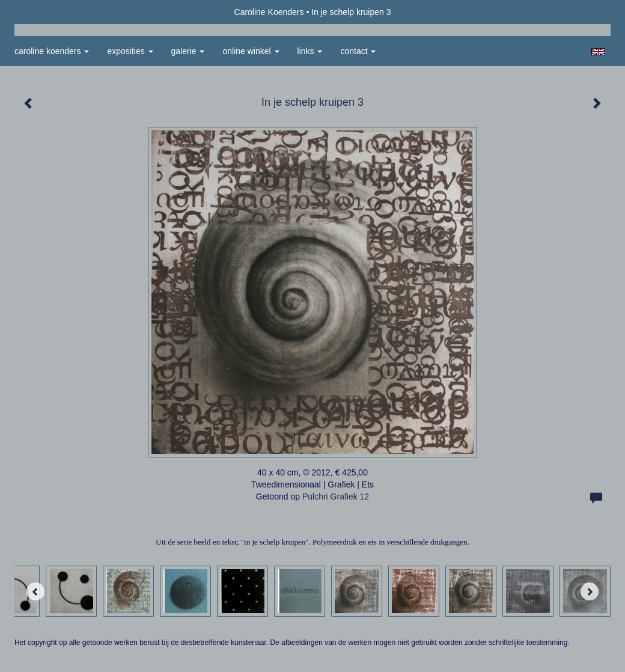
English (598, 52)
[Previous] (35, 591)
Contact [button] (358, 51)
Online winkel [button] (251, 51)
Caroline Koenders (269, 12)
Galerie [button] (188, 51)
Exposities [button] (130, 51)
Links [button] (310, 51)
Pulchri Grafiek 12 (336, 496)
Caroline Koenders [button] (52, 51)
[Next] (590, 591)
